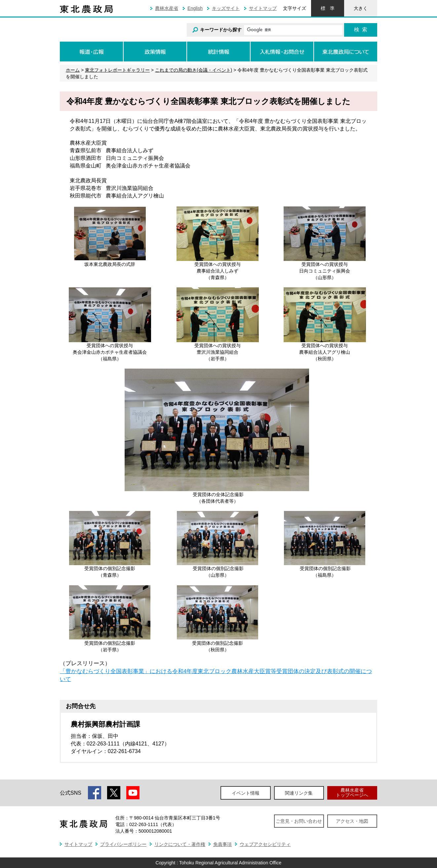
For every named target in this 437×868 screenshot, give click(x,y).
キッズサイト (226, 8)
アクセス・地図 (352, 821)
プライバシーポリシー (123, 844)
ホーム (73, 70)
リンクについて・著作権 (180, 844)
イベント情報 (246, 793)
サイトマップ (263, 8)
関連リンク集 (299, 793)
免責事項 (222, 844)
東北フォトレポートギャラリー (117, 70)
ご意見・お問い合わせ (299, 821)
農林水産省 (167, 8)
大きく (361, 8)
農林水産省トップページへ (352, 793)
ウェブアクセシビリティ (265, 844)
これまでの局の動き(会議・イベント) (194, 70)
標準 (328, 8)
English (195, 8)
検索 (361, 30)
